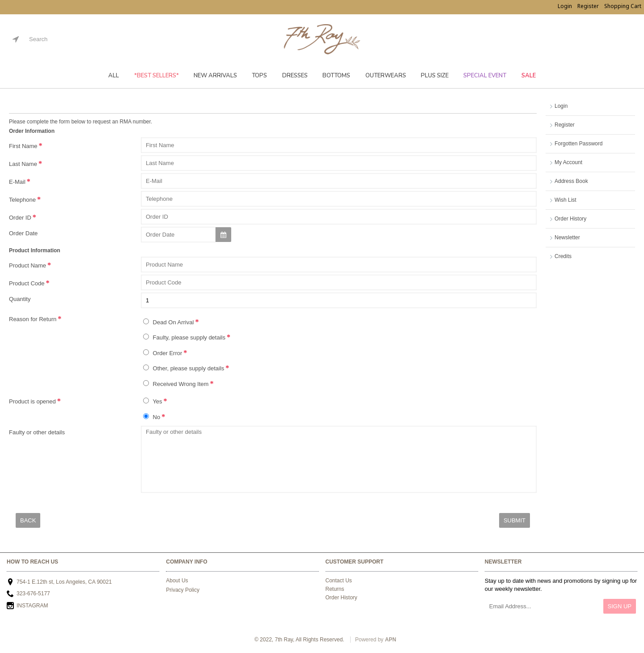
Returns (335, 589)
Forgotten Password (578, 144)
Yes (153, 401)
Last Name (23, 164)
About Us (177, 581)
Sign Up (620, 606)
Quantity (20, 299)
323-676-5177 (28, 594)
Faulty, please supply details (184, 337)
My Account (568, 162)
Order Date (23, 233)
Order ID (20, 218)
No (152, 417)
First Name (23, 146)
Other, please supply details (184, 368)
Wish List (566, 200)
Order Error (163, 353)
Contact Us (339, 581)
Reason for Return (33, 319)
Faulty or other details (37, 432)
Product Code (27, 283)
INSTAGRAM (27, 606)
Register (565, 125)
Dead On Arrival (168, 322)
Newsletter (567, 237)
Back (28, 520)
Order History (570, 219)
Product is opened (32, 401)
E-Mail (17, 182)
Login (561, 106)
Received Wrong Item (176, 384)
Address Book (571, 181)
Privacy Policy (183, 590)
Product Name (28, 265)
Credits (563, 256)
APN (391, 640)
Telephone (22, 200)
